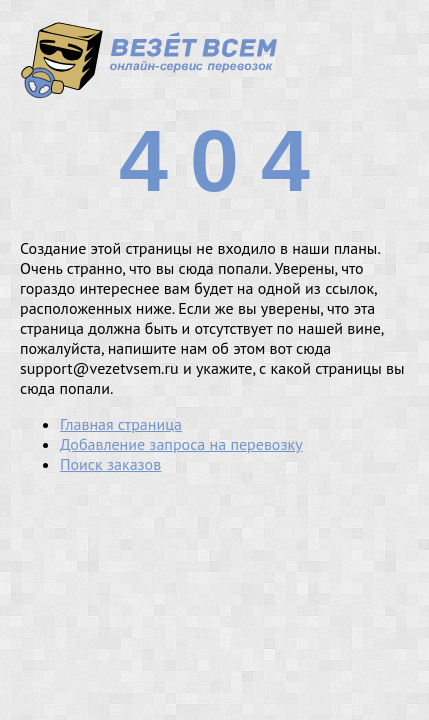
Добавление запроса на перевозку (181, 444)
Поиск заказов (110, 464)
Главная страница (121, 424)
